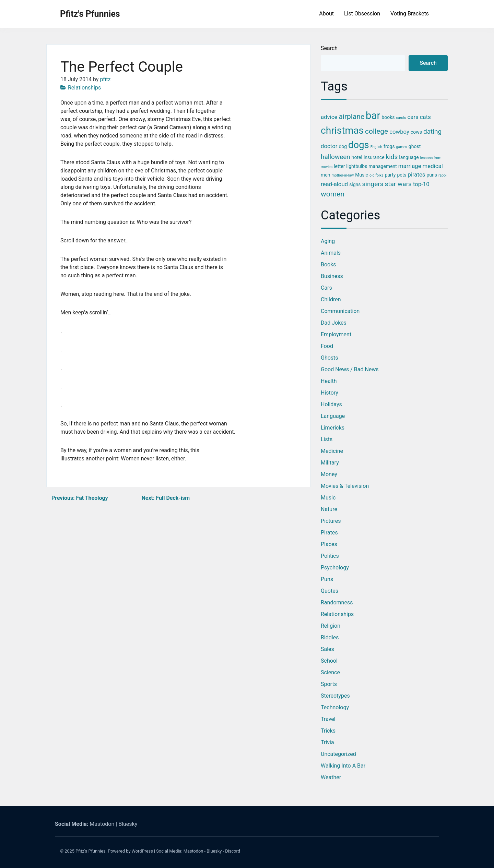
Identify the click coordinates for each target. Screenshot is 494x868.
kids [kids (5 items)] (392, 157)
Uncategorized (338, 754)
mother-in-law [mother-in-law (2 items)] (343, 175)
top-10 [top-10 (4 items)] (421, 184)
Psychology (335, 568)
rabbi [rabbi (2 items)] (443, 175)
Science (330, 672)
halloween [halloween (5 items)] (336, 157)
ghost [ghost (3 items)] (415, 146)
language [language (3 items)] (409, 157)
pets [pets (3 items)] (402, 175)
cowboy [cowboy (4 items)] (399, 132)
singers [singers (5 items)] (373, 184)
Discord (233, 851)
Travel (328, 719)
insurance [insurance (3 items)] (374, 157)
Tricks (328, 731)
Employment (336, 334)
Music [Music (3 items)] (362, 175)
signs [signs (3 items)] (355, 184)
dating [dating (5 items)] (432, 131)
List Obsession (362, 14)
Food (327, 346)
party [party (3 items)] (390, 175)
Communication (340, 311)
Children (331, 299)
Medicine (332, 451)
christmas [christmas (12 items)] (342, 130)
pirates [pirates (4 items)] (416, 174)
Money (329, 474)
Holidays (331, 404)
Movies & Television (345, 486)
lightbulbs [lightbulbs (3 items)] (357, 166)
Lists (327, 439)
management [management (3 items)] (383, 166)
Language (333, 416)
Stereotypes (335, 696)
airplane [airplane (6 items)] (351, 117)
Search (329, 48)
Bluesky (128, 824)
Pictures (331, 521)
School (329, 661)
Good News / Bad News (350, 369)
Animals (331, 253)
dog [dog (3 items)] (343, 146)
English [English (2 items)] (376, 147)
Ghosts (330, 358)
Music (328, 498)
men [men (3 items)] (325, 175)
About (326, 14)
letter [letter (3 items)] (339, 166)
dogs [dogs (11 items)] (359, 145)
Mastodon (102, 824)
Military (330, 463)
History (330, 393)
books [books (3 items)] (388, 117)
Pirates (329, 533)
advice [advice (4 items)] (329, 117)
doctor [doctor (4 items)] (329, 146)
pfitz (105, 79)
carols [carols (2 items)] (401, 118)
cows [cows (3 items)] (416, 132)
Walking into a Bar (343, 766)
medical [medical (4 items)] (433, 166)
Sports (329, 684)
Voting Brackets (410, 14)
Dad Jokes (334, 323)
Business (332, 276)
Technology (335, 707)
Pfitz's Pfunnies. (91, 851)
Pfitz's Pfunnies (90, 14)
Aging (328, 241)
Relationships (84, 88)
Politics (330, 556)
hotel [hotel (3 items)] (357, 157)
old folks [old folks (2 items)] (377, 175)
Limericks (333, 428)
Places (329, 544)
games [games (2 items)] (402, 147)
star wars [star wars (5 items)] (398, 184)
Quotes (330, 591)
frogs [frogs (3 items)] (389, 146)
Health (329, 381)
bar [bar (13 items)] (373, 116)
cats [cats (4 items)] (425, 117)
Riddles (330, 637)
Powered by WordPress (130, 851)
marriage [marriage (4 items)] (410, 166)
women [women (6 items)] (333, 194)
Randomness (337, 602)
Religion (331, 626)
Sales (327, 649)
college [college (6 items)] (377, 131)
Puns (327, 579)
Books (328, 264)
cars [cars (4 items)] (413, 117)
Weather (331, 777)
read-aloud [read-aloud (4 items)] (334, 184)
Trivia (327, 742)
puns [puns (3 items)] (432, 175)
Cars (326, 288)
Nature (329, 509)
